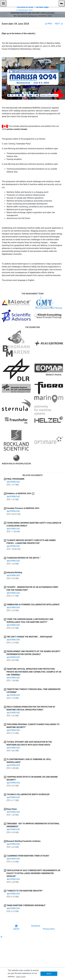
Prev (48, 24)
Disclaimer (36, 926)
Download (13, 482)
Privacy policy (49, 929)
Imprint (16, 929)
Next (59, 24)
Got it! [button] (49, 974)
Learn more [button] (21, 977)
